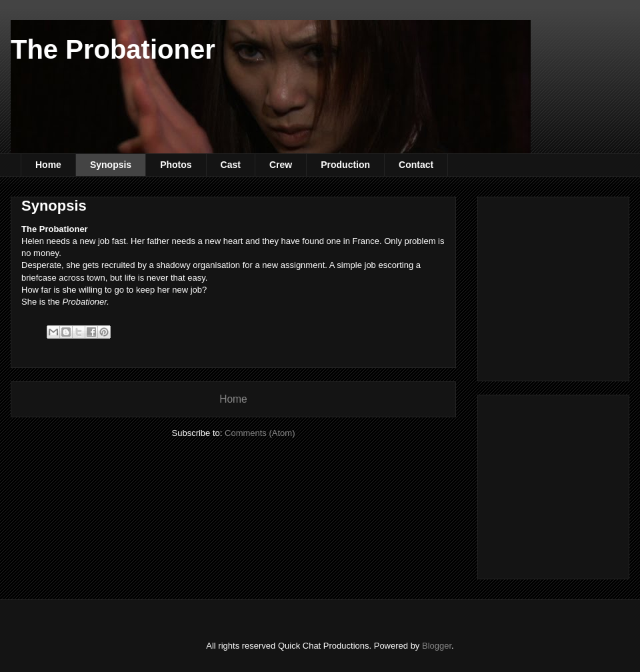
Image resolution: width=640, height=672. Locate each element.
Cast (231, 165)
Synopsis (111, 165)
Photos (176, 165)
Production (345, 165)
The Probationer (113, 49)
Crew (281, 165)
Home (48, 165)
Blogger (437, 646)
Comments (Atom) (260, 433)
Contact (416, 165)
